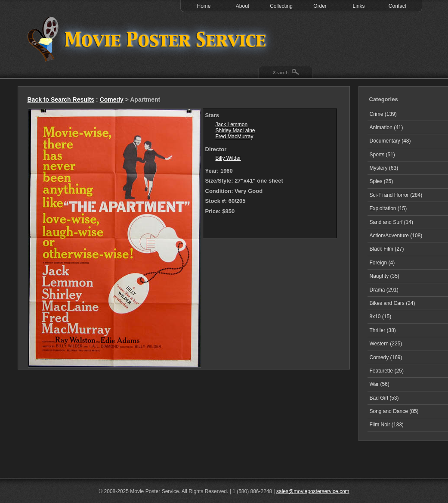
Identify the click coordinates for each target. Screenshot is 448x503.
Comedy (112, 99)
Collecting (281, 6)
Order (320, 6)
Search (286, 73)
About (243, 6)
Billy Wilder (228, 158)
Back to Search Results (61, 99)
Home (204, 6)
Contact (397, 6)
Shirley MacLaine (235, 130)
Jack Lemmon (232, 124)
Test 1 (149, 39)
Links (358, 6)
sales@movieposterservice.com (313, 491)
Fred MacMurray (235, 137)
